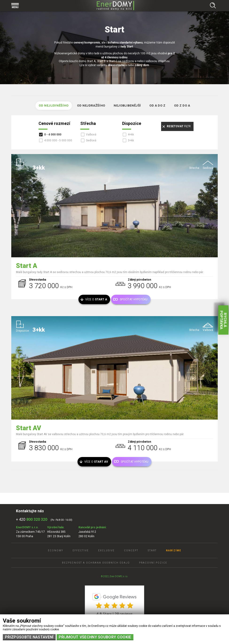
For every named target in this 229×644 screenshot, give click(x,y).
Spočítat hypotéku (134, 299)
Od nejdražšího (91, 105)
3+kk (131, 140)
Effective (81, 551)
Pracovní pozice (153, 563)
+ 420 (32, 519)
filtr (179, 126)
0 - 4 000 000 (53, 135)
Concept (131, 551)
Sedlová (91, 140)
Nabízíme (174, 551)
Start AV (29, 428)
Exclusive (106, 551)
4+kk (131, 135)
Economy (56, 551)
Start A (27, 266)
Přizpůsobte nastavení (29, 637)
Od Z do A (182, 105)
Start (152, 551)
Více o (96, 299)
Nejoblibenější (127, 105)
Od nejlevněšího (54, 105)
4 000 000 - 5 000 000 (58, 140)
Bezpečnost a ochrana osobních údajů (96, 563)
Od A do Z (157, 105)
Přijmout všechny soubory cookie (95, 637)
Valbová (91, 135)
